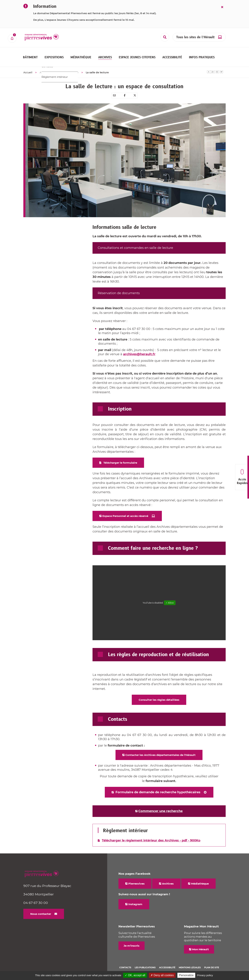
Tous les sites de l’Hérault (195, 37)
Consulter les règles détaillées (159, 694)
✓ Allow (170, 597)
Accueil (28, 66)
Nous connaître (69, 66)
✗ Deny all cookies (162, 975)
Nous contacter (41, 908)
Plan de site (212, 961)
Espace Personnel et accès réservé (125, 510)
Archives (168, 877)
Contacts (125, 961)
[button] (30, 54)
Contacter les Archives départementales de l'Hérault (160, 749)
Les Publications (145, 961)
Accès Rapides (242, 477)
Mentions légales (190, 961)
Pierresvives (136, 877)
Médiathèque (200, 877)
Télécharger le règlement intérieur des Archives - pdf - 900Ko (151, 834)
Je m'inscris (132, 939)
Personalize (186, 975)
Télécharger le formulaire (120, 456)
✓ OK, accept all (135, 975)
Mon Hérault (200, 943)
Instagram (135, 898)
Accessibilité (167, 961)
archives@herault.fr (139, 348)
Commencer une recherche (160, 805)
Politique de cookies (132, 966)
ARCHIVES (46, 66)
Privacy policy (205, 975)
